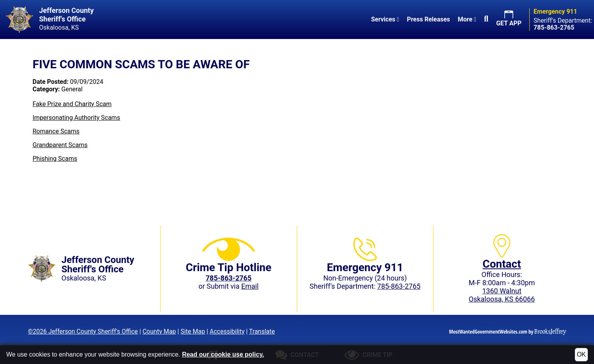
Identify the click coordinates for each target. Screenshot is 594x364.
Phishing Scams (55, 159)
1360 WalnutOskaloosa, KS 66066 (502, 295)
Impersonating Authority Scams (76, 118)
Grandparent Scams (60, 145)
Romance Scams (56, 131)
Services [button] (385, 19)
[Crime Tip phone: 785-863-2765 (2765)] (228, 278)
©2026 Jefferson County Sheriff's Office (83, 331)
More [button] (467, 19)
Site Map (193, 331)
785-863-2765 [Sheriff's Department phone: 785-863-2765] (399, 286)
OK (581, 354)
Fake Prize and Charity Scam (72, 104)
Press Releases (428, 19)
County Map (159, 331)
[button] (486, 20)
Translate (262, 331)
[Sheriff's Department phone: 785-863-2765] (554, 28)
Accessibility (227, 331)
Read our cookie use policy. (223, 354)
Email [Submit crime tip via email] (250, 286)
